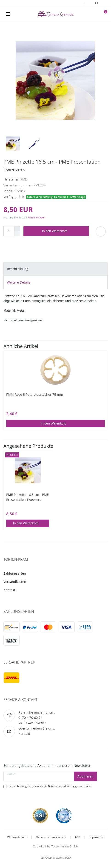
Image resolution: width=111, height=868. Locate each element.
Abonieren (85, 776)
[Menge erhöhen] (17, 229)
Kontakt (9, 590)
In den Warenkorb (64, 231)
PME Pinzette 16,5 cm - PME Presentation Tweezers (27, 497)
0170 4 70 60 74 (30, 718)
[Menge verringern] (17, 234)
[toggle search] (97, 4)
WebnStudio (63, 858)
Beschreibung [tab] (18, 269)
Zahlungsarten (15, 573)
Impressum (96, 837)
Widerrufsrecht (17, 837)
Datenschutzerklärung (51, 837)
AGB (77, 837)
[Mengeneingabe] (9, 231)
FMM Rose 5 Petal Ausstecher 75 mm (35, 394)
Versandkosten (37, 218)
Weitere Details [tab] (19, 282)
